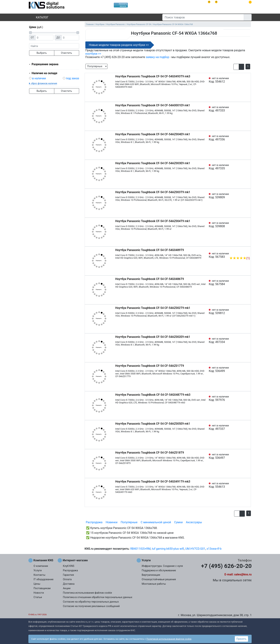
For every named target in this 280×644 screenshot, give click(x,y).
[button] (236, 67)
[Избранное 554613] (247, 485)
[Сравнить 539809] (241, 196)
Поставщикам (42, 588)
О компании (41, 566)
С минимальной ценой (156, 522)
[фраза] (54, 46)
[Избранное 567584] (247, 283)
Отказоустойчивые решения (159, 579)
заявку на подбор (157, 57)
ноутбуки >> (93, 54)
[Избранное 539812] (247, 312)
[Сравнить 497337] (241, 427)
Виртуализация (151, 575)
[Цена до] (70, 38)
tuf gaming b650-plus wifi (168, 549)
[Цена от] (44, 38)
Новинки (112, 522)
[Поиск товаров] (203, 17)
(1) (240, 258)
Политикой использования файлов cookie (169, 639)
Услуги (38, 570)
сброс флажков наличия (44, 83)
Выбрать (42, 53)
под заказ (72, 78)
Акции (67, 588)
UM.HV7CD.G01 (195, 549)
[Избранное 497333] (247, 109)
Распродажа (94, 522)
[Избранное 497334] (247, 340)
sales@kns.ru (243, 574)
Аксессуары (194, 522)
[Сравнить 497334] (241, 340)
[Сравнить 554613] (241, 485)
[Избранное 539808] (247, 225)
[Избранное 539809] (247, 196)
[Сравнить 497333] (241, 109)
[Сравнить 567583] (241, 253)
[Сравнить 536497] (241, 456)
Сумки (178, 522)
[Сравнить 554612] (241, 80)
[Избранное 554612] (247, 80)
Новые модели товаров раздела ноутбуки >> (119, 45)
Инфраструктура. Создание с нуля (162, 566)
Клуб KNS (69, 566)
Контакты (39, 575)
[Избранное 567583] (247, 253)
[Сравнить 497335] (241, 167)
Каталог (39, 17)
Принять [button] (241, 639)
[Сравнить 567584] (241, 283)
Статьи (38, 597)
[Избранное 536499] (247, 369)
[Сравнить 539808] (241, 225)
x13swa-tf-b (214, 549)
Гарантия (68, 575)
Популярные (129, 522)
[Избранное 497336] (247, 138)
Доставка (69, 584)
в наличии (39, 78)
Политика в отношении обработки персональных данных (98, 597)
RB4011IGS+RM (140, 549)
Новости (39, 593)
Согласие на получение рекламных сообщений (91, 606)
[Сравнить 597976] (241, 398)
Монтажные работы (154, 584)
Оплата (67, 579)
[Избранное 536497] (247, 456)
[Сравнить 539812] (241, 312)
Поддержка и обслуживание (159, 570)
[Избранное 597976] (247, 398)
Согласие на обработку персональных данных (91, 602)
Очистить (66, 53)
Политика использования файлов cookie (87, 593)
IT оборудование (44, 579)
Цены (37, 584)
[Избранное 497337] (247, 427)
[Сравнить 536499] (241, 369)
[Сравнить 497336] (241, 138)
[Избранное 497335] (247, 167)
